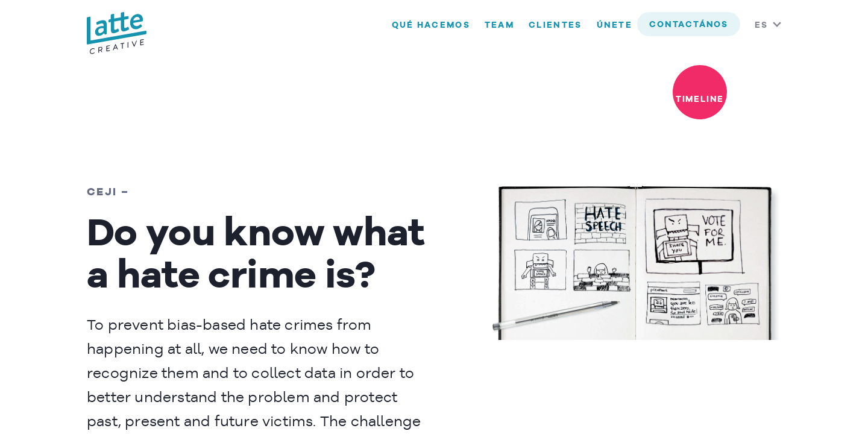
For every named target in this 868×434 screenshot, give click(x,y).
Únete (615, 25)
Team (499, 25)
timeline (700, 99)
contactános (689, 25)
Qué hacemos (431, 25)
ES (761, 25)
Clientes (555, 25)
